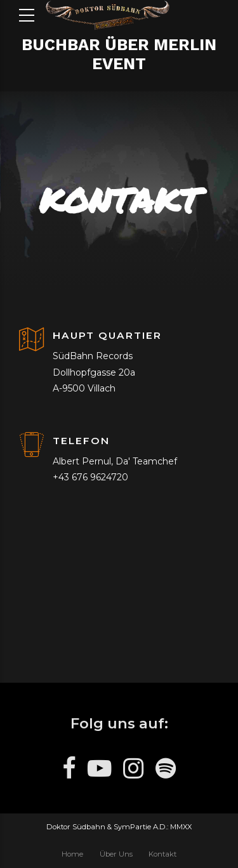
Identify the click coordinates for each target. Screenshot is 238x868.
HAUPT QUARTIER (107, 335)
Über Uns (116, 854)
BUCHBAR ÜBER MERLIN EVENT (119, 54)
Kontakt (162, 854)
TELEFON (81, 441)
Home (72, 854)
